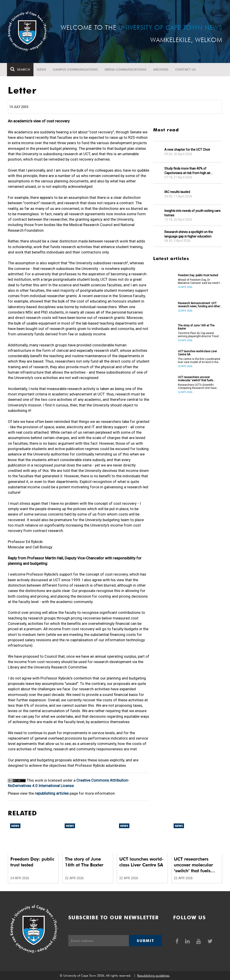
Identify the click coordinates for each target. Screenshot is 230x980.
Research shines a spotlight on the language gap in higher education (189, 234)
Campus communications (76, 70)
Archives (162, 70)
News (42, 70)
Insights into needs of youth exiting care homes (192, 213)
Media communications (126, 70)
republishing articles (52, 793)
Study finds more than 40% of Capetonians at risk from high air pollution (187, 171)
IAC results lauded (177, 192)
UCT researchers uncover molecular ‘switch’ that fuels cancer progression (196, 379)
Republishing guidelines (153, 976)
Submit (145, 941)
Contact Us (186, 70)
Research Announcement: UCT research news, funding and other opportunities (199, 305)
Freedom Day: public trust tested (198, 275)
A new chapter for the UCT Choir (187, 150)
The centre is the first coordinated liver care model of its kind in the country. (199, 361)
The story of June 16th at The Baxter (196, 327)
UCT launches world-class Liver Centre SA (197, 353)
